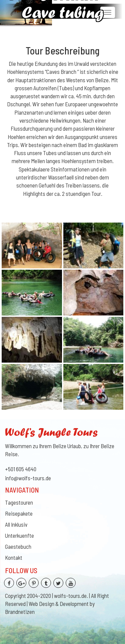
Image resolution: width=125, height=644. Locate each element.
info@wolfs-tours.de (28, 478)
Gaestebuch (18, 546)
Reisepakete (19, 513)
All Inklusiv (16, 524)
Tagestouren (19, 502)
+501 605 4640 (21, 469)
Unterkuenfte (19, 535)
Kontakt (14, 557)
